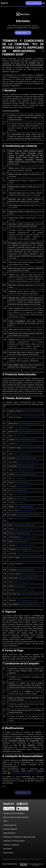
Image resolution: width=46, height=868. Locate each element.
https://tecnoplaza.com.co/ (26, 570)
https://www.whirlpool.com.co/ (25, 590)
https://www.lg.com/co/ (19, 490)
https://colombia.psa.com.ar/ (21, 533)
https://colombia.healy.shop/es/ (24, 470)
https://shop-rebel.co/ (21, 541)
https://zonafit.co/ (20, 586)
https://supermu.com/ (24, 486)
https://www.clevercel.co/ (24, 444)
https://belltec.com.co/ (22, 427)
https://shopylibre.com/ (24, 549)
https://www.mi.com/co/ (22, 582)
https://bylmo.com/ (20, 436)
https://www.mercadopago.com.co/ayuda (26, 773)
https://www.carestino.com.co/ (26, 440)
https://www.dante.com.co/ (23, 454)
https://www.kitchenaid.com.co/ (27, 600)
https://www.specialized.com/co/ (28, 553)
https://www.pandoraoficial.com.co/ (27, 529)
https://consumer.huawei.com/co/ (25, 474)
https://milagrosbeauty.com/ (24, 506)
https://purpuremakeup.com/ (30, 537)
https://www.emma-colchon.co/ (28, 462)
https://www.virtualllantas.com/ (28, 578)
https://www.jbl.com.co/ (19, 478)
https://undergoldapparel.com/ (31, 574)
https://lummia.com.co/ (21, 494)
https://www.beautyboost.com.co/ (30, 423)
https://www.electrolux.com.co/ (26, 458)
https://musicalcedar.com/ (27, 511)
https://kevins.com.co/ (21, 482)
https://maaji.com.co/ (20, 498)
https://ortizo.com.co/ (21, 519)
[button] (44, 3)
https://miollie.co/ (20, 502)
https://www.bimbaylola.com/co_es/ (30, 431)
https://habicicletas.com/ (25, 466)
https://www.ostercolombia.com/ (24, 525)
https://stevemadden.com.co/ (29, 604)
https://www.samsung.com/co (25, 545)
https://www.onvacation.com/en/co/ (29, 515)
